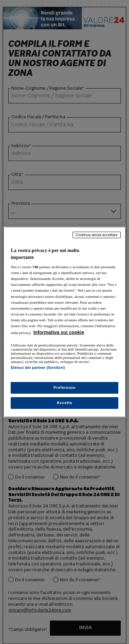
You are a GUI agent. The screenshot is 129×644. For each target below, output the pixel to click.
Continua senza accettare (97, 235)
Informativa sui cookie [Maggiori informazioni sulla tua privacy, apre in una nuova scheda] (59, 332)
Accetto (65, 403)
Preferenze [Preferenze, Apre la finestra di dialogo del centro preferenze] (65, 388)
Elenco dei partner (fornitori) (38, 368)
